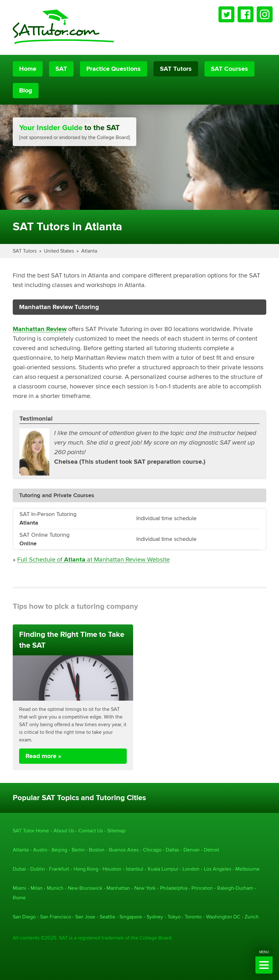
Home (28, 69)
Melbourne (247, 869)
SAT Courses (229, 69)
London (191, 869)
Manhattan (118, 888)
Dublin (38, 869)
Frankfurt (59, 869)
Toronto (193, 917)
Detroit (211, 850)
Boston (97, 850)
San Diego (24, 917)
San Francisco (56, 917)
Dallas (172, 850)
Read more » (43, 756)
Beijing (59, 850)
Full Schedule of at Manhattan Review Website (93, 560)
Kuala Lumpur (163, 869)
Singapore (131, 917)
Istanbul (135, 869)
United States (59, 251)
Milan (37, 888)
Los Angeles (218, 869)
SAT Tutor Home (31, 831)
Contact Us (91, 831)
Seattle (107, 917)
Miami (19, 888)
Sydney (155, 917)
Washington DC (223, 917)
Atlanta (89, 251)
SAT (61, 69)
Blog (26, 91)
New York (145, 888)
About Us (64, 831)
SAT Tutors (176, 69)
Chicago (152, 850)
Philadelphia (174, 888)
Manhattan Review (40, 329)
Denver (192, 850)
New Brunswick (85, 888)
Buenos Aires (124, 850)
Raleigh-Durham (235, 888)
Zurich (252, 917)
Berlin (78, 850)
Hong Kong (86, 869)
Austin (40, 850)
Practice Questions (114, 69)
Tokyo (174, 917)
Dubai (19, 869)
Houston (112, 869)
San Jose (85, 917)
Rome (19, 898)
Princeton (202, 888)
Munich (55, 888)
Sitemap (116, 831)
